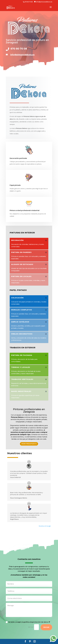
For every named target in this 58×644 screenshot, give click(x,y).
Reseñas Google (45, 523)
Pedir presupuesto (29, 444)
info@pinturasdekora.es (22, 55)
